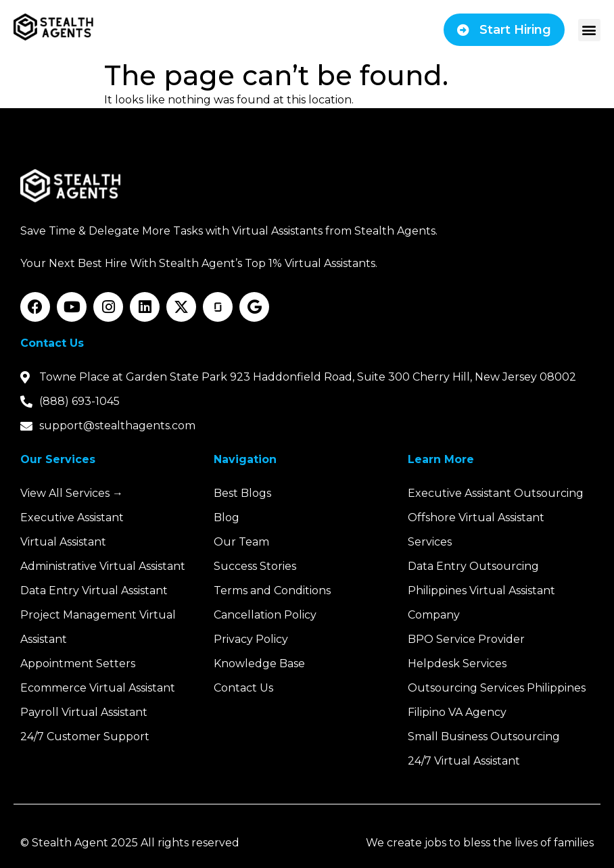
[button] (589, 30)
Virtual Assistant (63, 542)
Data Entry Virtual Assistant (94, 590)
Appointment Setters (78, 664)
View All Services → (72, 493)
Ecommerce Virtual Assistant (98, 688)
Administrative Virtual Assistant (103, 566)
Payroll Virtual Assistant (84, 712)
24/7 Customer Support (85, 737)
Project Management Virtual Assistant (98, 627)
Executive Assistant (72, 517)
